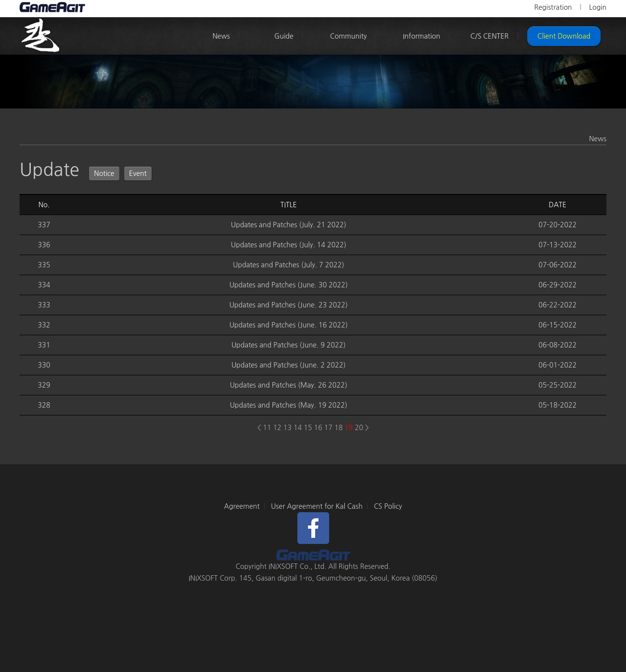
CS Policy (388, 506)
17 (328, 428)
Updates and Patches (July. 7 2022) (289, 265)
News (221, 36)
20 (359, 428)
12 (277, 428)
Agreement (242, 506)
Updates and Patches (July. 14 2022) (289, 245)
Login (598, 7)
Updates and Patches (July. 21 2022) (289, 225)
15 (308, 428)
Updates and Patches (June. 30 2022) (289, 285)
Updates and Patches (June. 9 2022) (289, 345)
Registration (553, 7)
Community (348, 36)
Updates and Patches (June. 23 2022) (289, 305)
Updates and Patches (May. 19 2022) (289, 405)
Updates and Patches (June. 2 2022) (289, 365)
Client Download (564, 36)
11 (267, 428)
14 (298, 428)
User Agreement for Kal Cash (317, 506)
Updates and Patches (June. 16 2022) (289, 325)
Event (138, 173)
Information (422, 36)
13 (287, 428)
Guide (284, 36)
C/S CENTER (490, 36)
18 (339, 428)
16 (318, 428)
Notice (104, 173)
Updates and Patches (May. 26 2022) (289, 385)
